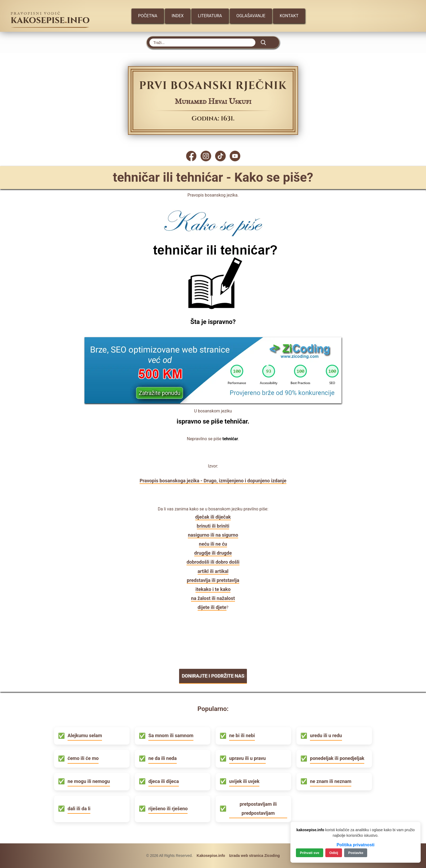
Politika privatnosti (355, 845)
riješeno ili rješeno (168, 809)
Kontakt (289, 16)
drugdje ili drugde (213, 553)
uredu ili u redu (326, 735)
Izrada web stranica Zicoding (254, 856)
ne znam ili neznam (331, 781)
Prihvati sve (310, 853)
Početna (148, 16)
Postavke (356, 853)
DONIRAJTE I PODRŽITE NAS (213, 676)
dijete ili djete (212, 607)
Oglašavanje (251, 16)
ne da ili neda (163, 758)
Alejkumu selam (85, 735)
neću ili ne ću (213, 544)
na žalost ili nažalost (213, 598)
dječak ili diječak (213, 517)
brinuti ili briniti (213, 526)
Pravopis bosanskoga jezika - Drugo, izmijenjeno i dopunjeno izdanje (213, 481)
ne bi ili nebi (242, 735)
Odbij (334, 853)
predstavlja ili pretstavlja (213, 580)
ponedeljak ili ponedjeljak (337, 758)
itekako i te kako (213, 589)
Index (178, 16)
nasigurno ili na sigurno (213, 535)
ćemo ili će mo (83, 758)
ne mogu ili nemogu (89, 781)
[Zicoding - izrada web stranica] (213, 402)
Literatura (210, 16)
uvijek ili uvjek (244, 781)
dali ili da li (79, 809)
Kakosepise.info (211, 856)
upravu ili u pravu (247, 758)
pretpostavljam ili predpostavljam (258, 809)
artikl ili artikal (213, 571)
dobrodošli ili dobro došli (213, 562)
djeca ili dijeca (164, 781)
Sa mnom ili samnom (171, 735)
